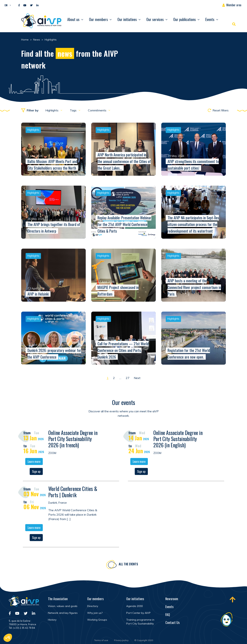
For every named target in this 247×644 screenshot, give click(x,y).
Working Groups (97, 620)
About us (73, 19)
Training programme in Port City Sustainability (140, 622)
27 (128, 378)
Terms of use (101, 640)
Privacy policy (121, 640)
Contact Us (172, 622)
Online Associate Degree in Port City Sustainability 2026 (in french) (73, 439)
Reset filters (218, 110)
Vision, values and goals (63, 606)
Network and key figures (63, 613)
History (52, 620)
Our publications (185, 19)
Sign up (36, 472)
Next (137, 378)
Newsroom (172, 599)
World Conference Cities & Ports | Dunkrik (73, 492)
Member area (234, 5)
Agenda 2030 (134, 606)
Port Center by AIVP (138, 613)
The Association (58, 599)
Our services (155, 19)
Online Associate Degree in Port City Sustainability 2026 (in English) (178, 439)
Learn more (34, 462)
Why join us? (95, 613)
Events (210, 19)
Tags (74, 110)
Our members (98, 19)
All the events (128, 565)
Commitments (98, 110)
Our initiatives (127, 19)
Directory (93, 606)
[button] (7, 5)
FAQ (168, 615)
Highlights (52, 110)
